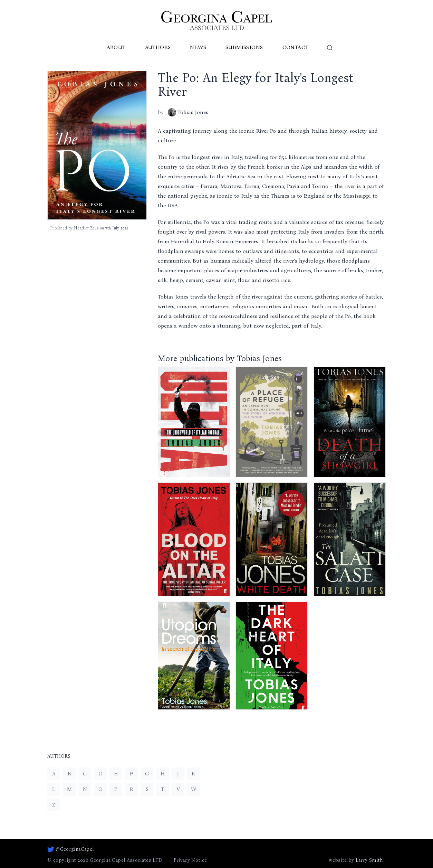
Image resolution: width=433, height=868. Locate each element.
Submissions (244, 47)
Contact (296, 47)
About (116, 47)
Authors (158, 47)
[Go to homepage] (216, 21)
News (198, 47)
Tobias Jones (188, 112)
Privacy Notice (190, 860)
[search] (330, 48)
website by (356, 860)
